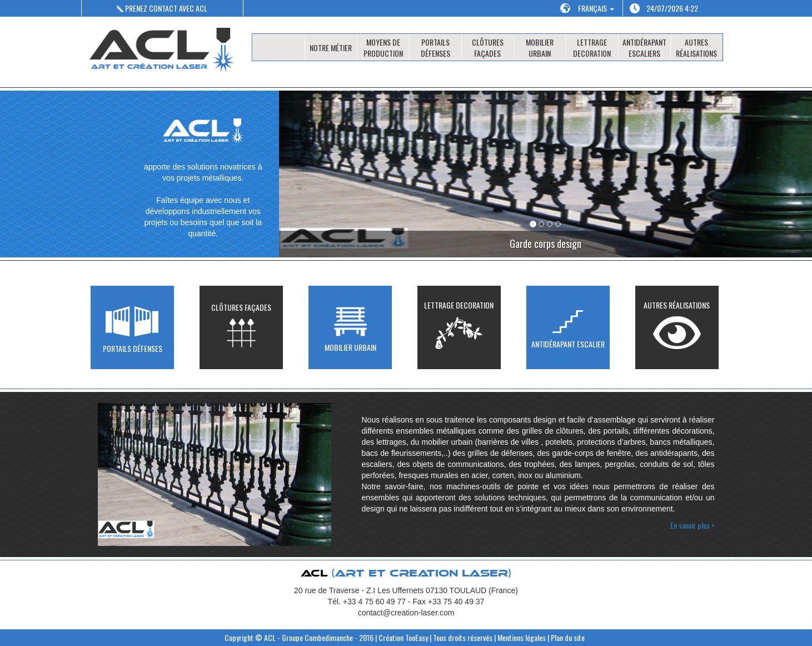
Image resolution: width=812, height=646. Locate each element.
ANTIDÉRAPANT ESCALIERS (644, 48)
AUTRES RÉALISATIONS (696, 48)
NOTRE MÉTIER (331, 48)
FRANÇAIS (596, 8)
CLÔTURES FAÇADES (488, 48)
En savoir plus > (693, 525)
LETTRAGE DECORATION (592, 48)
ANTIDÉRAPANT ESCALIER (568, 327)
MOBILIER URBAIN (540, 48)
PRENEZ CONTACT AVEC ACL (162, 8)
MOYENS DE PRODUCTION (383, 48)
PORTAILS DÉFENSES (435, 48)
